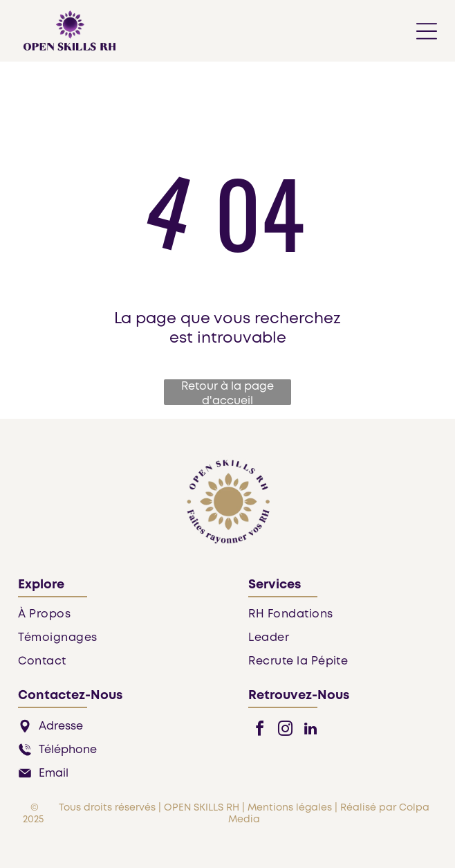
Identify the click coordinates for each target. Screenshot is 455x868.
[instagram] (285, 731)
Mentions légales (290, 808)
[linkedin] (310, 731)
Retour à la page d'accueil (228, 393)
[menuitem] (112, 619)
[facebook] (259, 731)
